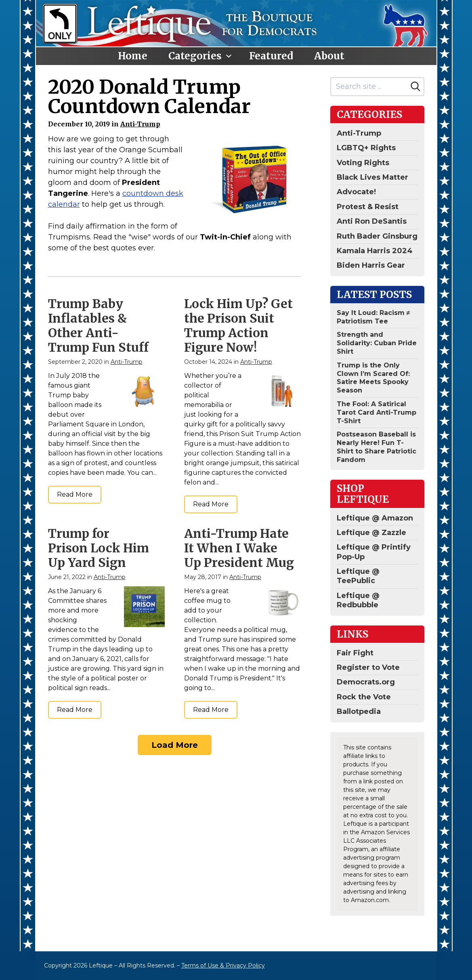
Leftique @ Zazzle (371, 533)
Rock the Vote (364, 697)
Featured (271, 56)
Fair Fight (355, 653)
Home (133, 56)
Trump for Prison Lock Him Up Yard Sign (99, 548)
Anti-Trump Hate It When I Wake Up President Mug (239, 548)
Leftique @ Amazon (375, 518)
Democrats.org (366, 682)
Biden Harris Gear (371, 265)
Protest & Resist (368, 207)
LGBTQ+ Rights (366, 148)
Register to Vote (368, 667)
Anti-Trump (140, 124)
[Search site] (369, 87)
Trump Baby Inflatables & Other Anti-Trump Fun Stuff (98, 325)
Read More (75, 494)
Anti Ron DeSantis (372, 221)
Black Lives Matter (372, 177)
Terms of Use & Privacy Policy (223, 965)
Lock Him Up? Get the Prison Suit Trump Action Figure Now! (238, 325)
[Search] (415, 86)
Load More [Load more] (175, 745)
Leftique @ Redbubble (358, 600)
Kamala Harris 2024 (375, 251)
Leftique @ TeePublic (358, 576)
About (329, 56)
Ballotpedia (359, 711)
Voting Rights (363, 163)
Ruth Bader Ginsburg (377, 236)
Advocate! (356, 192)
